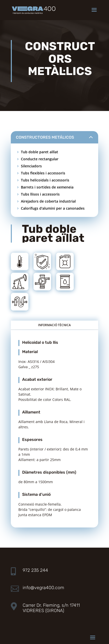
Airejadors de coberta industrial (48, 201)
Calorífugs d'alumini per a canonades (53, 208)
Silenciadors (31, 166)
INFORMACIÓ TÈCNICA (54, 325)
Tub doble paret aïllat (40, 152)
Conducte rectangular (40, 159)
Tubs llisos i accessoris (40, 194)
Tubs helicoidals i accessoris (45, 180)
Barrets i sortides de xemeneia (47, 187)
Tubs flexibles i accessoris (43, 173)
